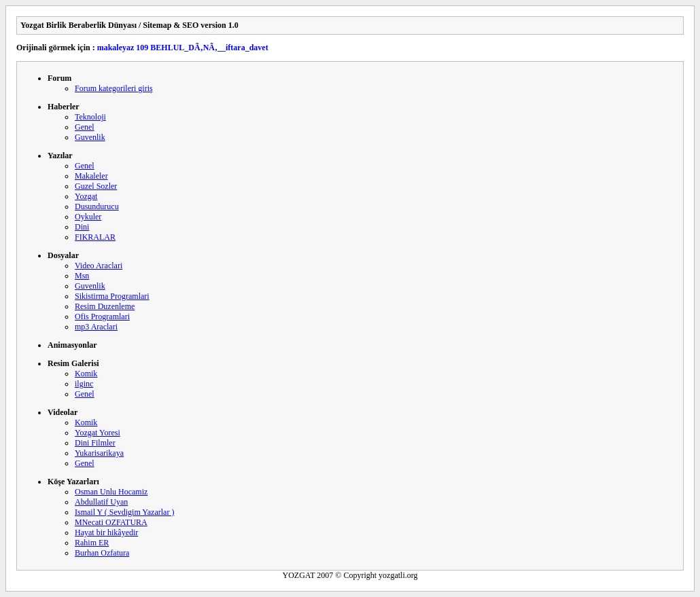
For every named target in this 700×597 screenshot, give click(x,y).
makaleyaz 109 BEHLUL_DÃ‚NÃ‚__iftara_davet (183, 48)
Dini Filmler (95, 443)
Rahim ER (92, 543)
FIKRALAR (95, 237)
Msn (82, 276)
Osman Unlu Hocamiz (111, 492)
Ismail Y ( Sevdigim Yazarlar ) (124, 512)
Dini (82, 227)
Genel (85, 127)
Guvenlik (90, 137)
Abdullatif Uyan (101, 502)
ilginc (84, 384)
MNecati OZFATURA (111, 522)
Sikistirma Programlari (112, 296)
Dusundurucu (97, 206)
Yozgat (86, 196)
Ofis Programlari (102, 316)
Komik (86, 374)
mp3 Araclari (96, 327)
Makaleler (91, 176)
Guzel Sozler (96, 186)
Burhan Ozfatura (102, 553)
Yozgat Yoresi (98, 433)
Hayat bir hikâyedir (106, 532)
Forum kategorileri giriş (114, 88)
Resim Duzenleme (105, 306)
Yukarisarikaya (99, 453)
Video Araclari (99, 266)
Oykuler (88, 217)
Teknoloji (90, 117)
